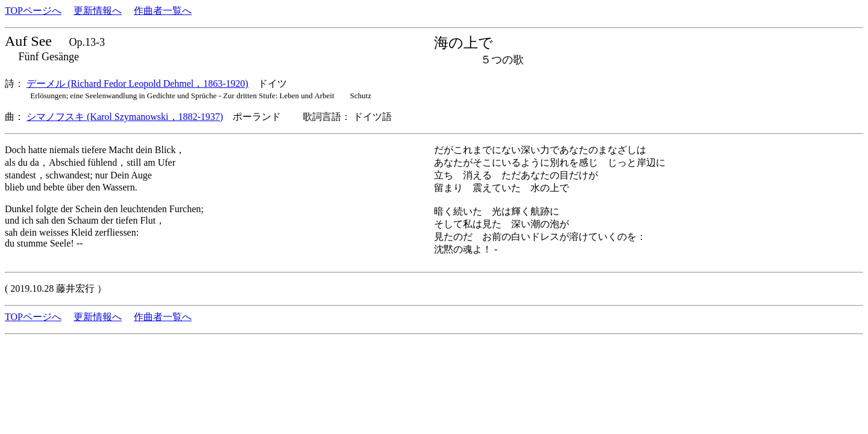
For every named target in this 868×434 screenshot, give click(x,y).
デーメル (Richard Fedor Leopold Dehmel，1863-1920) (137, 83)
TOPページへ (33, 11)
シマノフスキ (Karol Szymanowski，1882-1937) (125, 117)
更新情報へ (98, 11)
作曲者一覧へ (163, 11)
